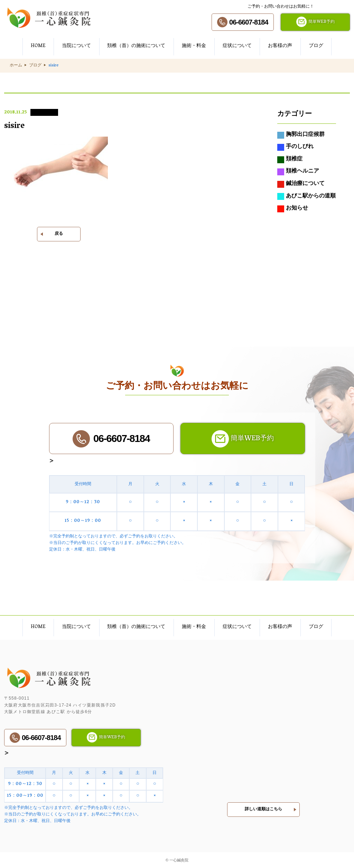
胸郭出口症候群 (301, 135)
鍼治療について (301, 184)
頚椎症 (290, 160)
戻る (59, 234)
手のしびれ (295, 148)
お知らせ (293, 209)
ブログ (35, 66)
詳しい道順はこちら (263, 808)
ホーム (16, 66)
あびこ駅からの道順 (306, 197)
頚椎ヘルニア (298, 172)
